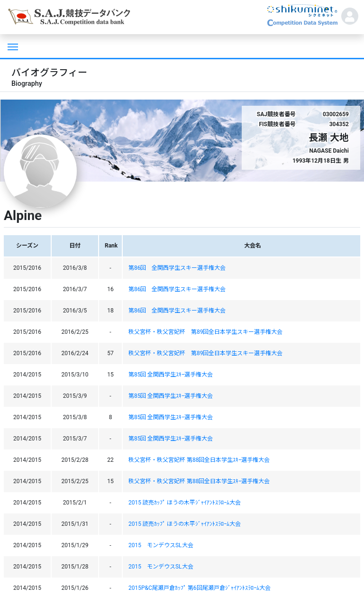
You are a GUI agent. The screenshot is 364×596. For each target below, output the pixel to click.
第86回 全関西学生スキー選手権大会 (177, 268)
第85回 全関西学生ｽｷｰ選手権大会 (171, 375)
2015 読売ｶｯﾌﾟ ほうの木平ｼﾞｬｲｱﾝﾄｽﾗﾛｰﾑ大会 (185, 503)
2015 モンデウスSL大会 (161, 545)
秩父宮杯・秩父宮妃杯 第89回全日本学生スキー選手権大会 (206, 332)
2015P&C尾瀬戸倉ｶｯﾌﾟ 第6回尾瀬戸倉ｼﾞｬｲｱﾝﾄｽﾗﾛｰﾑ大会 (200, 588)
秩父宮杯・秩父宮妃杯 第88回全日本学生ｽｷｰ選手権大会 (199, 460)
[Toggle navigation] (12, 46)
